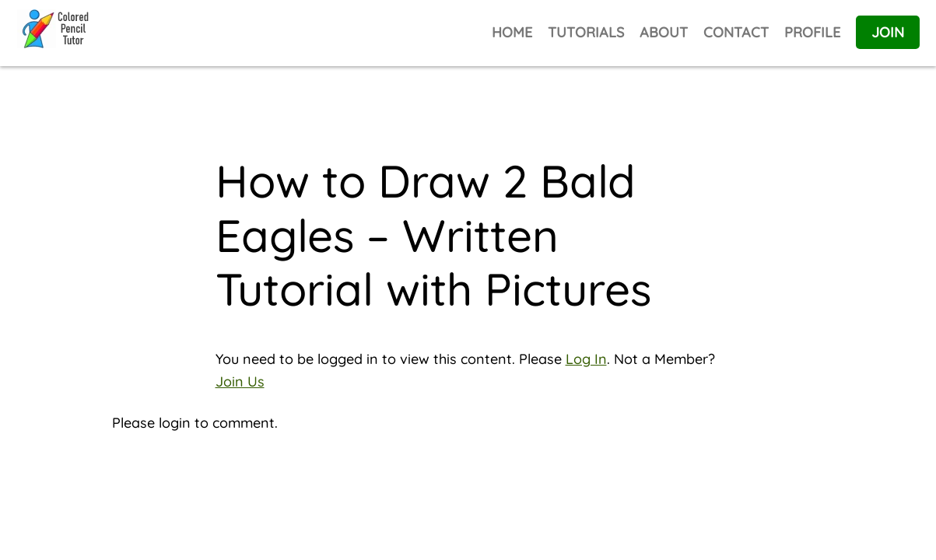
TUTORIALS (586, 32)
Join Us (240, 381)
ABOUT (664, 32)
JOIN (888, 32)
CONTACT (736, 32)
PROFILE (812, 32)
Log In (586, 359)
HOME (512, 32)
